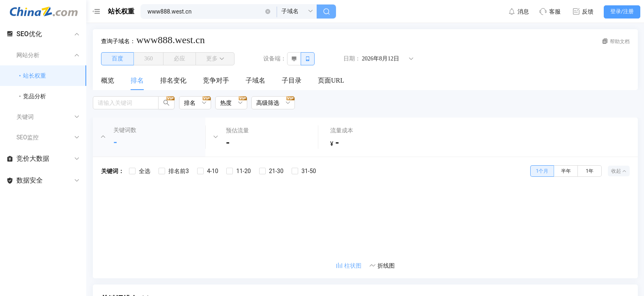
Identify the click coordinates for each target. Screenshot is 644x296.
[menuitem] (108, 81)
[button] (268, 12)
